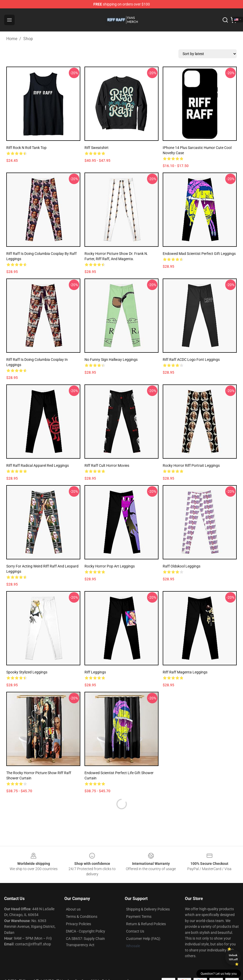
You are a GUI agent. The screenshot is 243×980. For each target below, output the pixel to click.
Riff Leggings (95, 672)
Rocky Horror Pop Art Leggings (110, 566)
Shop (28, 39)
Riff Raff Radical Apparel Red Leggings (38, 465)
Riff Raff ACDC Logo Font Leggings (191, 360)
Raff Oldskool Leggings (182, 566)
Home (12, 39)
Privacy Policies (78, 924)
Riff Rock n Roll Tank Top (26, 148)
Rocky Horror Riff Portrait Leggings (191, 465)
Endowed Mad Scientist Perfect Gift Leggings (199, 254)
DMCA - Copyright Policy (86, 931)
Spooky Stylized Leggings (27, 672)
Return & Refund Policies (146, 924)
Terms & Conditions (82, 917)
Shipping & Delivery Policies (148, 909)
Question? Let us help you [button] (219, 974)
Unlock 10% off (233, 957)
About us (73, 909)
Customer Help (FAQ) (143, 939)
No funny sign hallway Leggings (111, 360)
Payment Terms (139, 917)
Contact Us (135, 931)
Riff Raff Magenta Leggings (185, 672)
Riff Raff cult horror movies (107, 465)
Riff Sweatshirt (97, 148)
